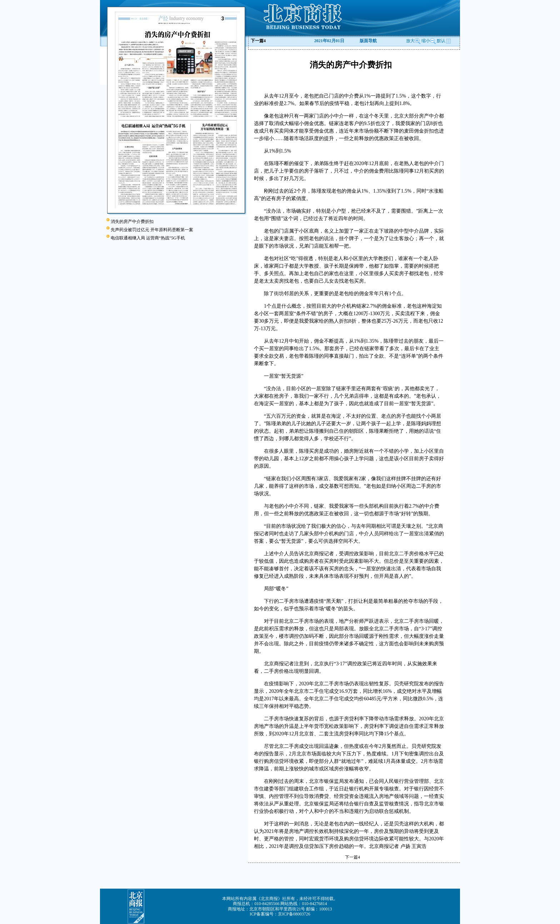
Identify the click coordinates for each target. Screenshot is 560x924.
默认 (444, 41)
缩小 (426, 41)
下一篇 (258, 41)
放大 (413, 41)
